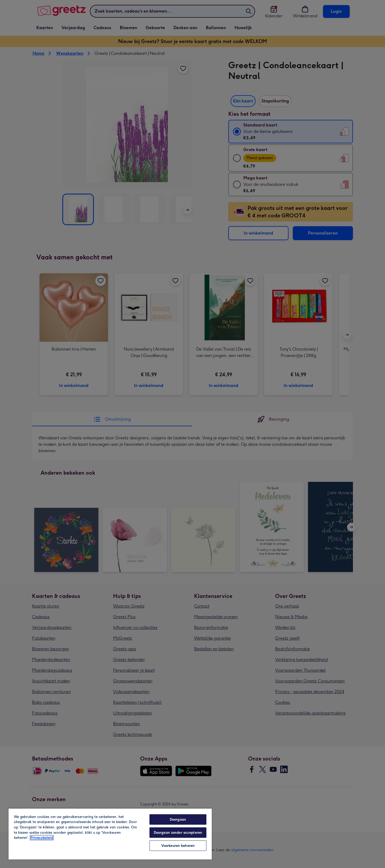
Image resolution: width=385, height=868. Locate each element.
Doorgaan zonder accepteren (178, 833)
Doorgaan (178, 819)
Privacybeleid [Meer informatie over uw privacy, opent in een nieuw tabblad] (42, 838)
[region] (110, 834)
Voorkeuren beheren (178, 846)
